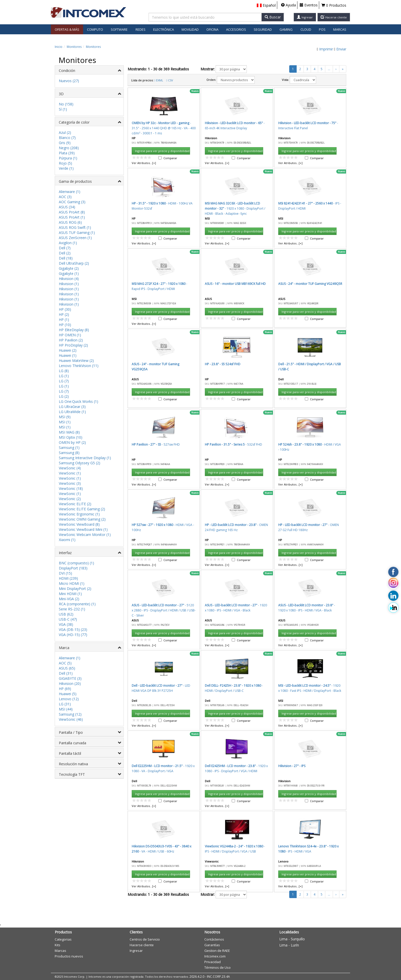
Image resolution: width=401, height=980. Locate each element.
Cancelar (255, 300)
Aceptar (230, 300)
